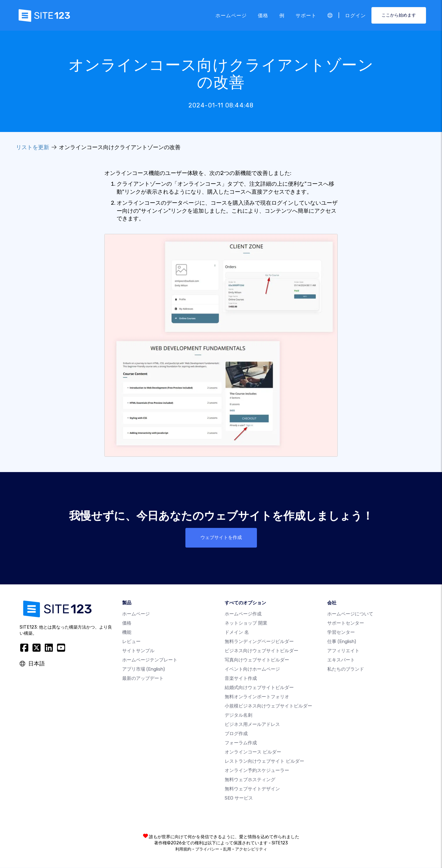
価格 (263, 15)
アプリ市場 (143, 669)
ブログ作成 (236, 734)
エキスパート (341, 660)
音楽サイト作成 (241, 679)
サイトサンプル (138, 651)
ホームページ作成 (243, 614)
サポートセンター (346, 623)
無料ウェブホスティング (250, 780)
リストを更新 (33, 147)
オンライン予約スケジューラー (257, 771)
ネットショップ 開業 (246, 623)
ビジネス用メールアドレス (252, 725)
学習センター (341, 633)
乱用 (227, 849)
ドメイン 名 (237, 633)
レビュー (131, 642)
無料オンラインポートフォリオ (257, 697)
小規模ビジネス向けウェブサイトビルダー (268, 706)
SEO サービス (239, 798)
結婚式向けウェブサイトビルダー (259, 688)
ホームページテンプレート (150, 660)
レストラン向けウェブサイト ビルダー (264, 761)
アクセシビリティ (251, 849)
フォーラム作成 (241, 743)
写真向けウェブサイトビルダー (257, 660)
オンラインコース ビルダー (253, 752)
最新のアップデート (143, 679)
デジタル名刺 (238, 715)
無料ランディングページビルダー (259, 642)
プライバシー (207, 849)
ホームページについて (350, 614)
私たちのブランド (346, 669)
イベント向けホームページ (252, 669)
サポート (306, 15)
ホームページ (231, 15)
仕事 (342, 642)
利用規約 (183, 849)
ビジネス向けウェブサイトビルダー (262, 651)
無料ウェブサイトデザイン (252, 789)
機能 (127, 633)
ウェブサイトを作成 (221, 538)
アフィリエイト (343, 651)
